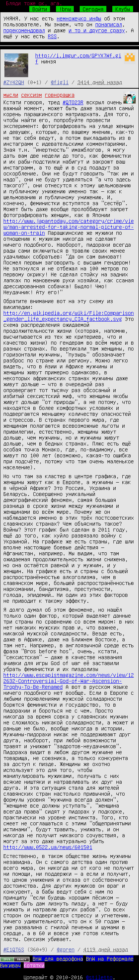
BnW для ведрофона (58, 958)
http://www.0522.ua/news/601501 (48, 847)
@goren (66, 949)
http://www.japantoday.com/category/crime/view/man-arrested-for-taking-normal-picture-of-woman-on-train (69, 227)
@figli (60, 82)
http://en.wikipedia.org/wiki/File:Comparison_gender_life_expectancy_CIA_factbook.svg (69, 316)
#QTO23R (73, 102)
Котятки (34, 965)
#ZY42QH (14, 82)
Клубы (123, 9)
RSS (52, 36)
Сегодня (93, 9)
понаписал (109, 24)
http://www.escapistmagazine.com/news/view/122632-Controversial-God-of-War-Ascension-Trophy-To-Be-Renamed (69, 681)
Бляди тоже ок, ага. (34, 3)
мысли (11, 95)
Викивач (10, 965)
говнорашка (60, 95)
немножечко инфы (79, 18)
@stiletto (99, 977)
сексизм (32, 95)
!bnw (65, 9)
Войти (40, 9)
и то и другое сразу (97, 30)
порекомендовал (24, 30)
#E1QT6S (14, 949)
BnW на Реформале (110, 958)
